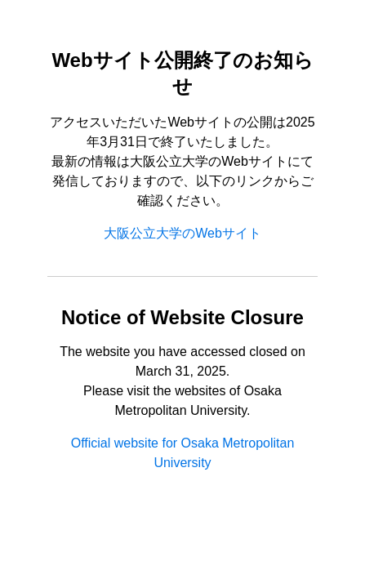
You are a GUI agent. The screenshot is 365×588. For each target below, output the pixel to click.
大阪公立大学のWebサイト (182, 233)
